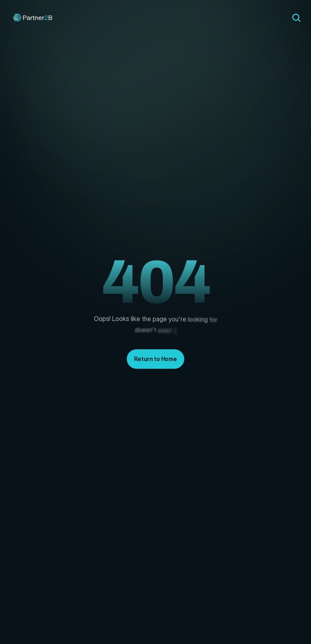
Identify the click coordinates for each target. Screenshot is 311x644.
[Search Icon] (296, 18)
